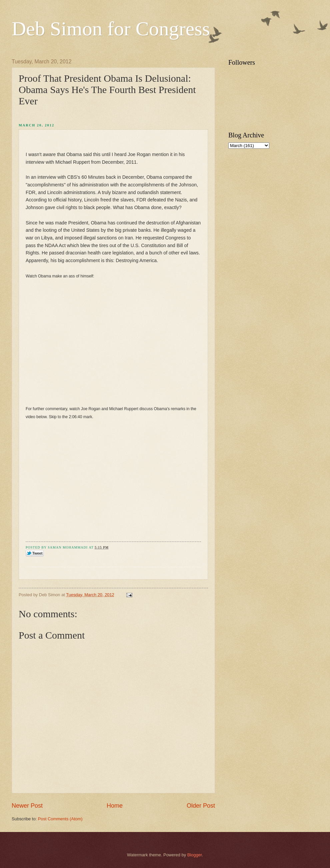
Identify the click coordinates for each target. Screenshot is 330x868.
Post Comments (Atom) (60, 819)
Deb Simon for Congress (111, 29)
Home (115, 806)
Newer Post (27, 806)
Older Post (201, 806)
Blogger (195, 855)
